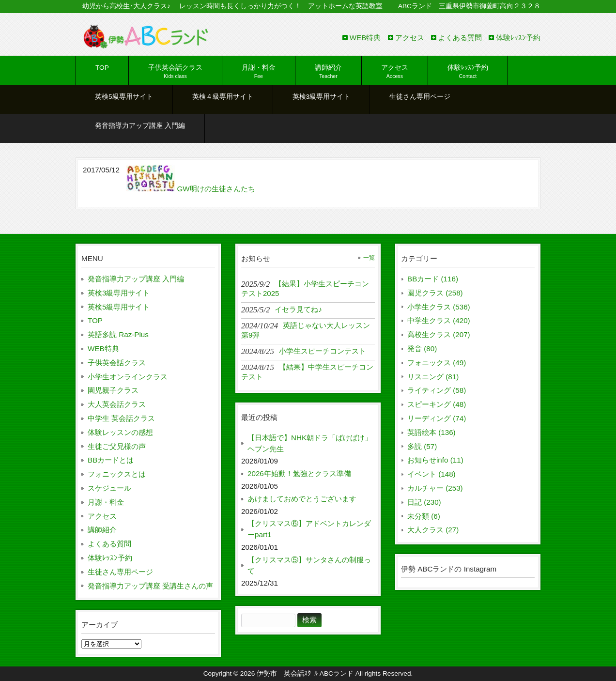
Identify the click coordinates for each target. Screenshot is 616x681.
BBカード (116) (433, 279)
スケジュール (109, 488)
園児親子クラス (113, 390)
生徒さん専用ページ (120, 572)
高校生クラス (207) (439, 334)
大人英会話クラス (117, 404)
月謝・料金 (106, 502)
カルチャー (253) (435, 488)
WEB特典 (365, 38)
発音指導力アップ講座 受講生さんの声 (150, 586)
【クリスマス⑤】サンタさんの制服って (309, 565)
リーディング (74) (437, 418)
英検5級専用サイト (119, 307)
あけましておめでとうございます (302, 499)
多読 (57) (422, 446)
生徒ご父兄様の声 (117, 446)
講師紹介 (102, 530)
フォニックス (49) (437, 363)
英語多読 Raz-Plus (118, 334)
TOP (95, 320)
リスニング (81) (433, 377)
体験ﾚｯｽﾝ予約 (518, 38)
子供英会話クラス (117, 363)
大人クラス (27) (433, 530)
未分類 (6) (424, 516)
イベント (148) (431, 474)
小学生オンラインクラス (128, 377)
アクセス (410, 38)
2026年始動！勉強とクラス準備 (299, 473)
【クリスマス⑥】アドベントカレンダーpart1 (309, 529)
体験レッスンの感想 (120, 432)
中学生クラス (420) (439, 320)
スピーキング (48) (437, 404)
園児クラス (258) (435, 293)
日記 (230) (424, 502)
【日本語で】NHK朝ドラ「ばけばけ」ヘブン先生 (310, 443)
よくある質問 (460, 38)
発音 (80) (422, 348)
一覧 (369, 258)
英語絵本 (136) (431, 432)
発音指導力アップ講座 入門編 (136, 279)
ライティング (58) (437, 390)
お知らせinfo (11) (435, 460)
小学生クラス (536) (439, 307)
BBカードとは (111, 460)
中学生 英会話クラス (121, 418)
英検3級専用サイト (119, 293)
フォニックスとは (117, 474)
